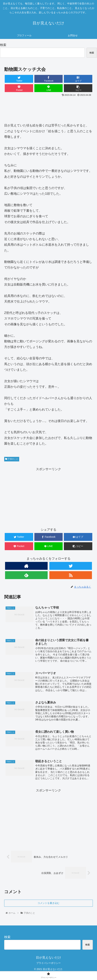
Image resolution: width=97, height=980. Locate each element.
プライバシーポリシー (48, 964)
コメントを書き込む (48, 904)
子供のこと (12, 459)
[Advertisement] (48, 108)
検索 (3, 45)
